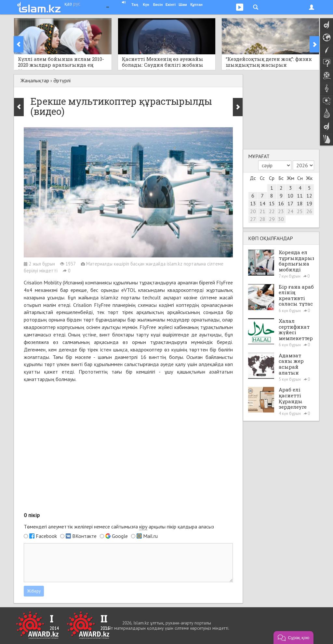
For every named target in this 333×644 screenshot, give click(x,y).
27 (253, 219)
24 (290, 211)
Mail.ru (150, 536)
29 (272, 219)
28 (262, 219)
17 (290, 203)
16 (281, 203)
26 (309, 211)
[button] (293, 637)
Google (120, 536)
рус (77, 4)
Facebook (46, 536)
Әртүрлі (62, 80)
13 (253, 203)
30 (281, 219)
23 (281, 211)
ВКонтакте (84, 536)
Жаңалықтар (35, 80)
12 (309, 196)
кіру (143, 527)
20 (253, 211)
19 (309, 203)
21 (262, 211)
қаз (68, 4)
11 (300, 196)
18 (300, 203)
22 (272, 211)
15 (272, 203)
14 (262, 203)
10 (290, 196)
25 (300, 211)
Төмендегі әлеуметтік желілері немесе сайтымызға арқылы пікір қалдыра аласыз (119, 527)
